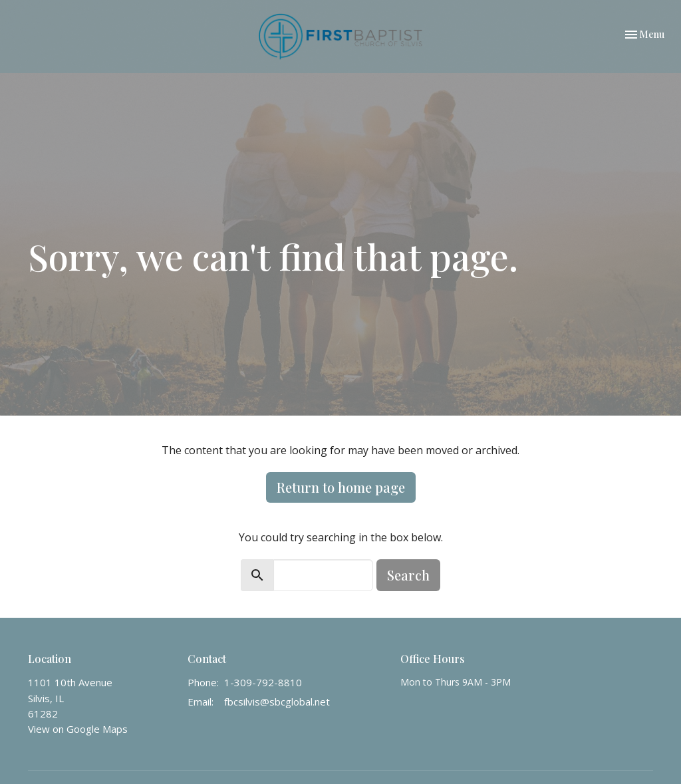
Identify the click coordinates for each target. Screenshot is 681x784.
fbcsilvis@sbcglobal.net (277, 702)
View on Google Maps (78, 729)
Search (408, 575)
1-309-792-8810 (263, 682)
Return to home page (341, 487)
